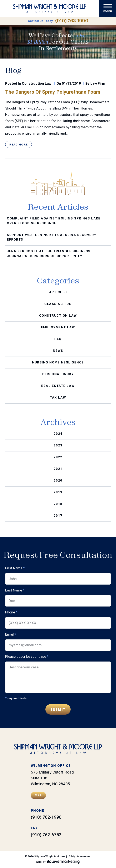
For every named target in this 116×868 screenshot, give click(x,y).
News (58, 351)
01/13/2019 (71, 83)
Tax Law (58, 398)
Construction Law (37, 83)
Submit (58, 710)
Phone (11, 612)
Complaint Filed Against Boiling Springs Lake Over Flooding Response (54, 221)
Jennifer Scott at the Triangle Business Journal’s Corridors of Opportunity (49, 254)
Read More (19, 145)
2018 (58, 504)
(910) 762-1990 (72, 21)
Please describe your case (27, 657)
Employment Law (58, 327)
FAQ (58, 339)
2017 (58, 516)
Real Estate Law (58, 386)
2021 (58, 469)
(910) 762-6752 (46, 835)
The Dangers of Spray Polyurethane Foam (53, 92)
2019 (58, 492)
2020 (58, 481)
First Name (15, 568)
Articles (58, 292)
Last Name (15, 590)
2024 (58, 434)
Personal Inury (58, 374)
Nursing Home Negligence (58, 362)
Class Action (58, 304)
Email (11, 634)
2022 (58, 457)
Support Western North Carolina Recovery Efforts (52, 237)
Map (38, 795)
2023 (58, 445)
